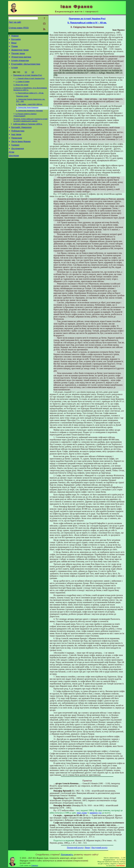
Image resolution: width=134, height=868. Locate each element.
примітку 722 (96, 813)
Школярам (14, 167)
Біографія (16, 40)
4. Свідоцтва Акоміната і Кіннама (29, 118)
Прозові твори (18, 56)
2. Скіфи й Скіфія (23, 86)
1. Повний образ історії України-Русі (30, 83)
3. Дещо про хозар (21, 90)
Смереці (35, 865)
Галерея (15, 155)
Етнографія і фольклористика (26, 68)
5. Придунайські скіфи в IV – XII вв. (30, 99)
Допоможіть (67, 855)
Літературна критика (21, 60)
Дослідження (18, 159)
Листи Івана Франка (21, 151)
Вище (87, 848)
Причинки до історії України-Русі (28, 80)
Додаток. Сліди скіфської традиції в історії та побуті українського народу (30, 127)
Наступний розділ (99, 848)
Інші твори (16, 143)
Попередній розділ (75, 848)
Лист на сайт (15, 22)
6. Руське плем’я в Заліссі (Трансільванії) (25, 122)
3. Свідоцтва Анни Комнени (27, 114)
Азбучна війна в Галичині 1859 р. (28, 132)
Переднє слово (22, 102)
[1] (26, 76)
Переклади (17, 147)
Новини (15, 36)
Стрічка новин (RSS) (19, 28)
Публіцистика (18, 139)
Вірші (14, 44)
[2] (33, 76)
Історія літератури (20, 64)
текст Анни (82, 813)
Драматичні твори (20, 52)
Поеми (14, 48)
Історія (15, 71)
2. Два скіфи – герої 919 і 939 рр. (29, 111)
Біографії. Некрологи (21, 136)
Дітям (11, 163)
